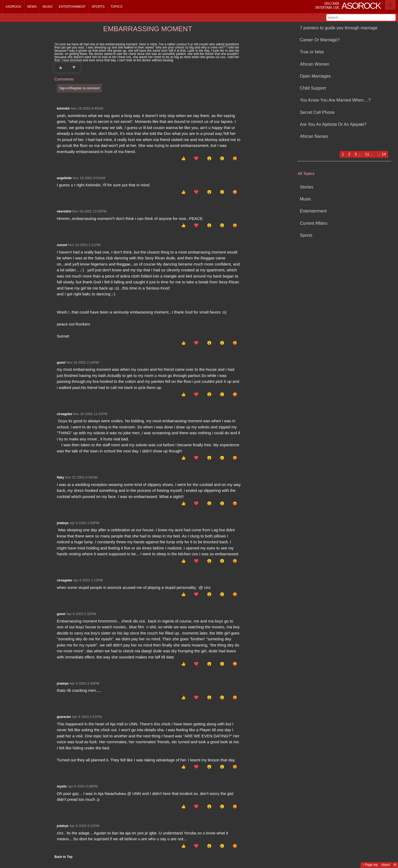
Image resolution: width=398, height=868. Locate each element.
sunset (62, 245)
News (32, 7)
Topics (116, 7)
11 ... (369, 154)
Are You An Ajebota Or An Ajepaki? (333, 124)
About (386, 865)
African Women (315, 64)
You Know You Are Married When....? (335, 100)
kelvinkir (63, 108)
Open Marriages (315, 76)
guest (61, 363)
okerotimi (64, 211)
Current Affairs (314, 223)
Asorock (13, 7)
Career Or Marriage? (320, 40)
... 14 (382, 154)
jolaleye (63, 523)
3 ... (358, 154)
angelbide (64, 178)
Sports (98, 7)
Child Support (313, 88)
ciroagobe (64, 414)
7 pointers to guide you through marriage (339, 28)
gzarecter (64, 717)
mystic (62, 786)
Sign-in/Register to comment (79, 88)
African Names (314, 136)
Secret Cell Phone (317, 112)
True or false (312, 52)
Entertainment (72, 7)
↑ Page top (370, 865)
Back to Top (63, 857)
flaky (60, 477)
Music (48, 7)
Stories (307, 187)
